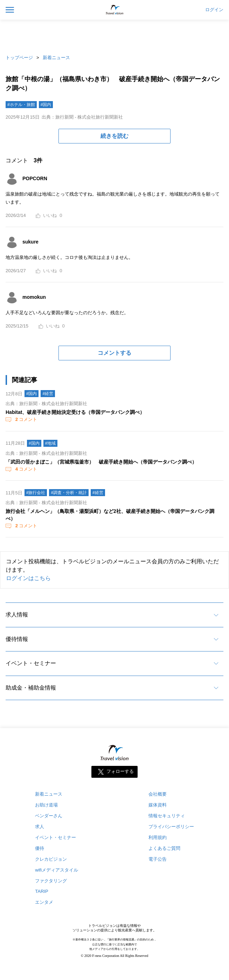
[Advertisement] (114, 35)
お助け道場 (46, 805)
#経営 (48, 394)
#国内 (46, 105)
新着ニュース (56, 58)
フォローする (120, 771)
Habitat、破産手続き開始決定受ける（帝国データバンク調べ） (75, 412)
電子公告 (158, 859)
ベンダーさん (49, 816)
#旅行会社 (36, 493)
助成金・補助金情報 (31, 688)
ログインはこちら (28, 578)
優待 (40, 848)
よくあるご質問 (164, 848)
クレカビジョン (51, 859)
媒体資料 (158, 805)
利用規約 (158, 837)
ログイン (214, 10)
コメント (26, 419)
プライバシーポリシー (171, 827)
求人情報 (17, 615)
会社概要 (158, 794)
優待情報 (17, 639)
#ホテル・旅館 (21, 105)
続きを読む (114, 136)
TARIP (41, 891)
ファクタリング (51, 881)
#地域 (51, 443)
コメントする (114, 353)
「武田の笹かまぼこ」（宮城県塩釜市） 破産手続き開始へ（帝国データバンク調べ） (101, 462)
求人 (40, 827)
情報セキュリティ (167, 816)
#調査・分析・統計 (69, 493)
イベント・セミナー (31, 663)
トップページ (19, 58)
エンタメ (44, 902)
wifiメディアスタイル (57, 870)
